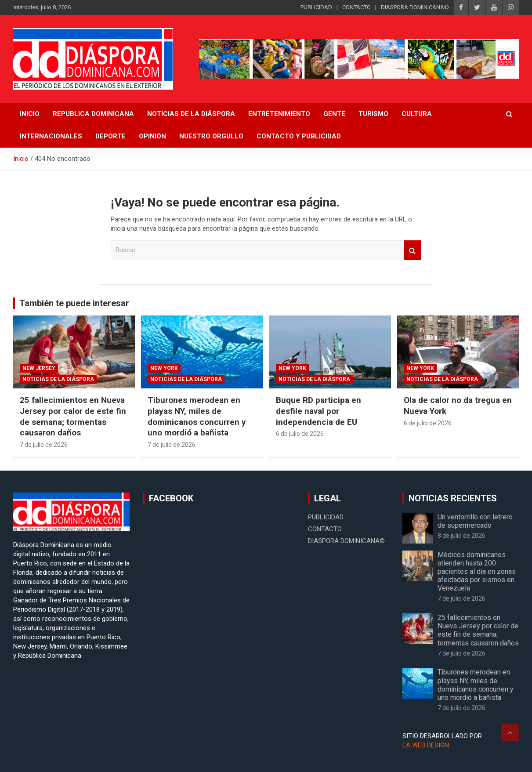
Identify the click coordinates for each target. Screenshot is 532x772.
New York (164, 368)
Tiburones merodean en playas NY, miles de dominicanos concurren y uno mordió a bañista (197, 416)
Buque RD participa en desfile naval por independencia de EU (318, 411)
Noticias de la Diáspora (58, 379)
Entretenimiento (279, 114)
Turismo (373, 114)
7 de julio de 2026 (44, 445)
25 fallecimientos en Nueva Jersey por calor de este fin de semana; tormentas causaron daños (73, 416)
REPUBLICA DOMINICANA (93, 114)
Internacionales (51, 136)
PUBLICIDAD (316, 7)
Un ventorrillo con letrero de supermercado (475, 521)
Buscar (413, 250)
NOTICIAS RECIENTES (453, 498)
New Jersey (39, 368)
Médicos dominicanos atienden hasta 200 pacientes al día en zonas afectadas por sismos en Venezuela (477, 572)
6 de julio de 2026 (300, 434)
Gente (334, 114)
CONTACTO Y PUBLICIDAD (299, 136)
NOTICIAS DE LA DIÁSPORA (191, 114)
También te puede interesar (74, 303)
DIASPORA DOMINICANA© (415, 7)
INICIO (30, 114)
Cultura (417, 114)
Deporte (110, 136)
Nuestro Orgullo (211, 136)
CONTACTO (356, 7)
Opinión (152, 136)
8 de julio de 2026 (461, 536)
